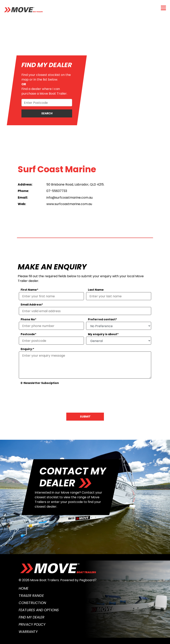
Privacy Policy (32, 624)
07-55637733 (57, 191)
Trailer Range (31, 596)
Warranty (28, 632)
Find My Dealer (32, 617)
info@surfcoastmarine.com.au (70, 198)
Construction (32, 603)
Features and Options (39, 610)
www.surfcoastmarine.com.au (69, 204)
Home (24, 588)
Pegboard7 (88, 580)
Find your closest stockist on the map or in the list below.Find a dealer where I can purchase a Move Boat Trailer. (46, 84)
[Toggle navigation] (163, 8)
